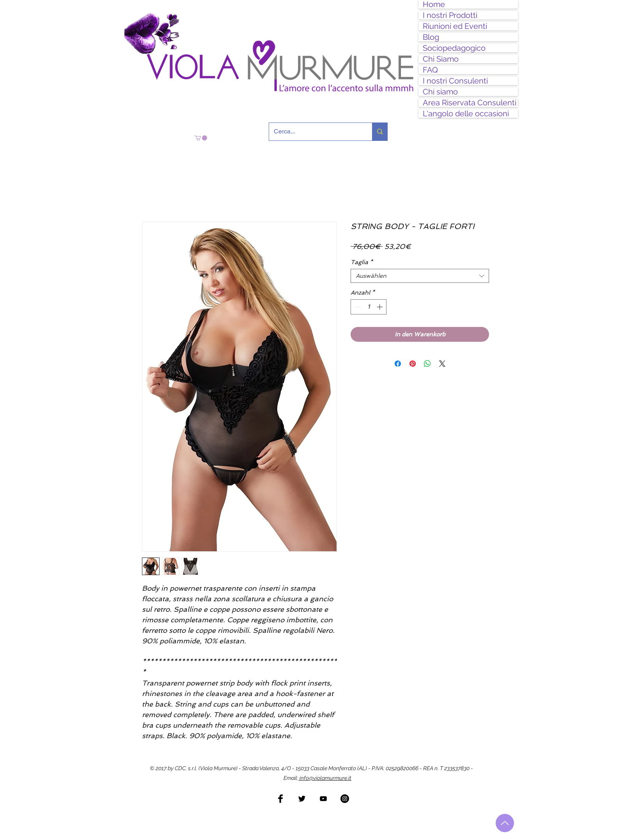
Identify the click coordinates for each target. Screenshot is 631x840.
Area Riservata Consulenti (470, 103)
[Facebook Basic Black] (280, 799)
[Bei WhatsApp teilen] (427, 364)
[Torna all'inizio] (505, 823)
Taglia (362, 262)
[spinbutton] (369, 307)
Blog (431, 37)
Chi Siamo (441, 59)
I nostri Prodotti (450, 15)
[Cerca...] (315, 132)
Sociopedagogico (454, 48)
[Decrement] (357, 307)
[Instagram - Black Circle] (345, 799)
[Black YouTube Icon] (323, 799)
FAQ (430, 70)
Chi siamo (440, 92)
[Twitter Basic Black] (302, 799)
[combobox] (420, 276)
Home (434, 4)
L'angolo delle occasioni (466, 114)
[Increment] (380, 307)
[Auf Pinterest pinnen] (413, 364)
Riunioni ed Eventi (455, 26)
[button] (201, 138)
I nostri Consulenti (455, 81)
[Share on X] (442, 364)
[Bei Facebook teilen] (398, 364)
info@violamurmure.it (325, 778)
